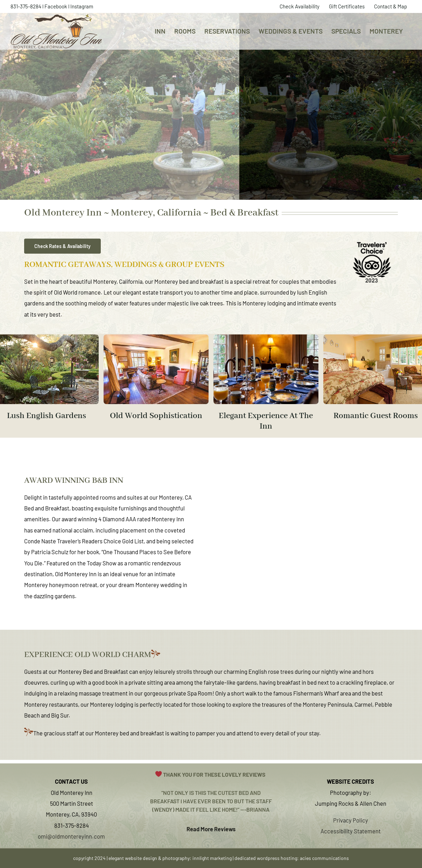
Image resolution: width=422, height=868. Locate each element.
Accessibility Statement (351, 831)
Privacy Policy (351, 820)
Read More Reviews (211, 829)
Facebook (56, 6)
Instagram (82, 6)
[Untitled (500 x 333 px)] (266, 337)
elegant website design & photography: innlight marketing (170, 858)
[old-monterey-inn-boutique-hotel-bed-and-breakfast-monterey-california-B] (156, 337)
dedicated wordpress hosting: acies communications (292, 858)
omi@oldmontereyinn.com (71, 836)
